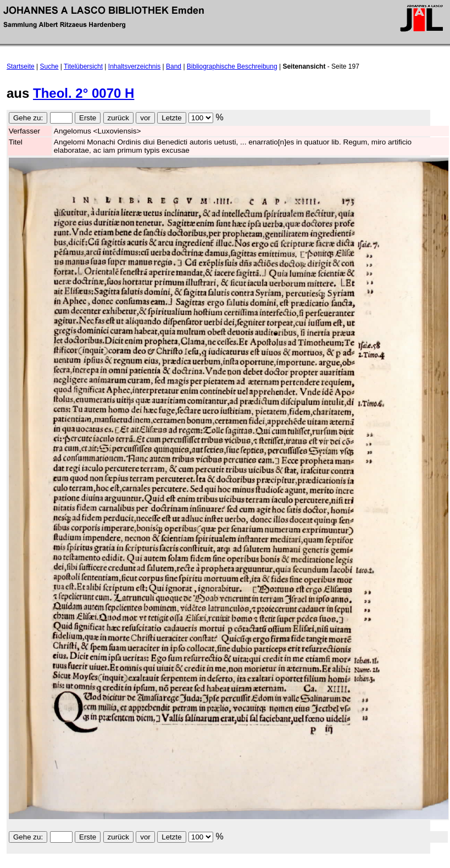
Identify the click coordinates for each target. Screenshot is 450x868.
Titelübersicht (83, 66)
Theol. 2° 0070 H (84, 93)
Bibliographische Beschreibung (232, 66)
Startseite (21, 66)
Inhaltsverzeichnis (134, 66)
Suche (49, 66)
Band (174, 66)
